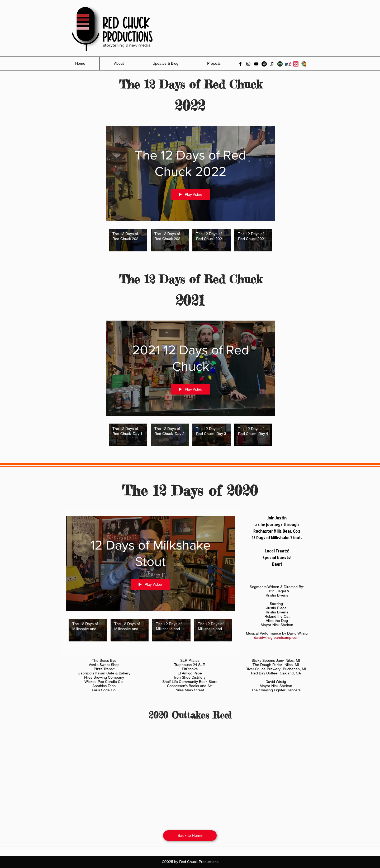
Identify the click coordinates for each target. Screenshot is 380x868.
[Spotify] (264, 64)
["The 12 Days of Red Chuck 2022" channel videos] (191, 243)
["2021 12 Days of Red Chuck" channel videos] (191, 438)
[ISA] (288, 64)
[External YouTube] (190, 771)
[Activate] (304, 64)
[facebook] (240, 64)
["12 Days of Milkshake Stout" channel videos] (150, 633)
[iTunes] (272, 64)
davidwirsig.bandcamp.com (277, 637)
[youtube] (256, 64)
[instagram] (248, 64)
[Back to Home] (190, 836)
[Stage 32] (296, 64)
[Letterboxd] (280, 64)
